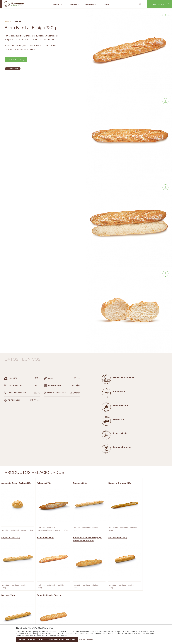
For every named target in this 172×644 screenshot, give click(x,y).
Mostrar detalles (86, 639)
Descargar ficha (14, 60)
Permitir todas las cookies (31, 639)
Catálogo (68, 609)
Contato (23, 616)
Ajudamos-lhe (158, 4)
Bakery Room (25, 613)
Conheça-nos (25, 609)
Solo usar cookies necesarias (62, 639)
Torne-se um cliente (28, 619)
